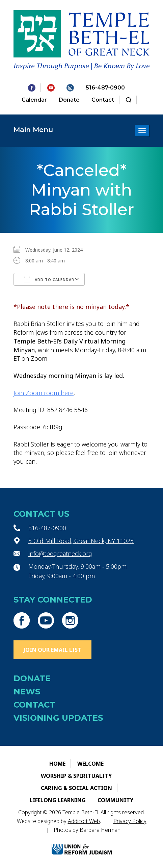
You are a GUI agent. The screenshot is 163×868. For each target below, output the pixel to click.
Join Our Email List (52, 650)
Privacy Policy (130, 821)
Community (115, 800)
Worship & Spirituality (76, 776)
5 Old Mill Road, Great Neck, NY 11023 (81, 541)
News (27, 692)
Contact (103, 100)
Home (57, 764)
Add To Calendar (49, 279)
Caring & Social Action (76, 788)
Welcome (90, 764)
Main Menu (33, 130)
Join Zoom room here (44, 393)
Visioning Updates (58, 718)
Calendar (34, 100)
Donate (69, 100)
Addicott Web (84, 821)
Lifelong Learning (58, 800)
